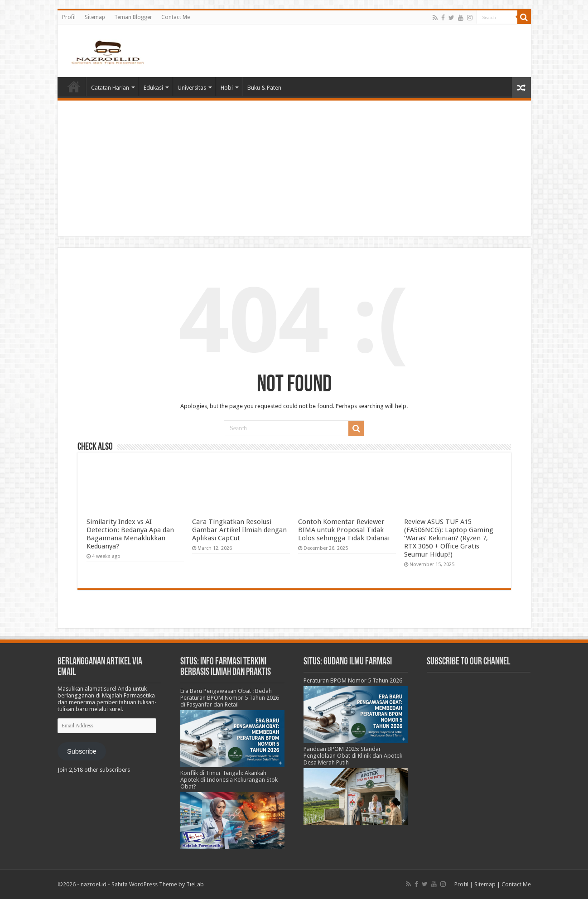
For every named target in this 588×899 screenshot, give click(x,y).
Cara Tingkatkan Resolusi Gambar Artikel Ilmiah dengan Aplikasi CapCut (239, 530)
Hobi (227, 88)
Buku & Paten (264, 88)
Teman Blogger (133, 17)
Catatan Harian (110, 88)
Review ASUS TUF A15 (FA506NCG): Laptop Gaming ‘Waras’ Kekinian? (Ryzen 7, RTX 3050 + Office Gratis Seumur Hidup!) (449, 538)
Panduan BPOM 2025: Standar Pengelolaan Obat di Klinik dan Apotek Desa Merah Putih (353, 756)
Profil (69, 17)
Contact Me (176, 17)
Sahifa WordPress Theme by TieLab (158, 884)
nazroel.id (94, 884)
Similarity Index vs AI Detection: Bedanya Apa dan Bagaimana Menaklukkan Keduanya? (130, 534)
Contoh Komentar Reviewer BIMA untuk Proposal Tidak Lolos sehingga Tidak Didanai (344, 530)
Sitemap (95, 17)
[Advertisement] (294, 168)
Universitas (192, 88)
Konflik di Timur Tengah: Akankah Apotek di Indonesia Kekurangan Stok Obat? (229, 780)
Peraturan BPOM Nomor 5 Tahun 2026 (353, 680)
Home (74, 87)
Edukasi (153, 88)
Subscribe (82, 751)
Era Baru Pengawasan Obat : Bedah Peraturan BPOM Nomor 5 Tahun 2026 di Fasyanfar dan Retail (230, 698)
